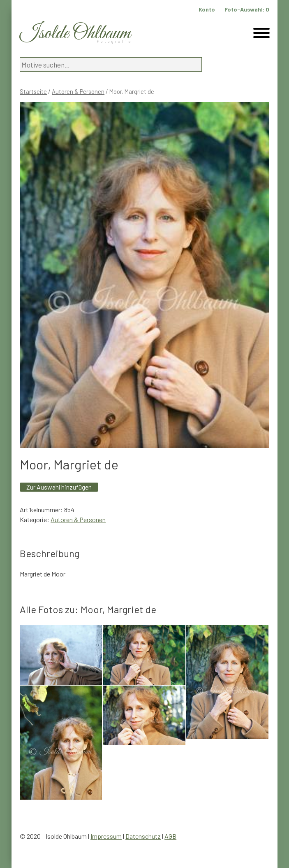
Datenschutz (143, 836)
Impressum (106, 836)
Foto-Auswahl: (247, 9)
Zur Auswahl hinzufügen (59, 487)
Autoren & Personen (78, 91)
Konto (207, 9)
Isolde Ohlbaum (75, 34)
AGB (170, 836)
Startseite (33, 91)
